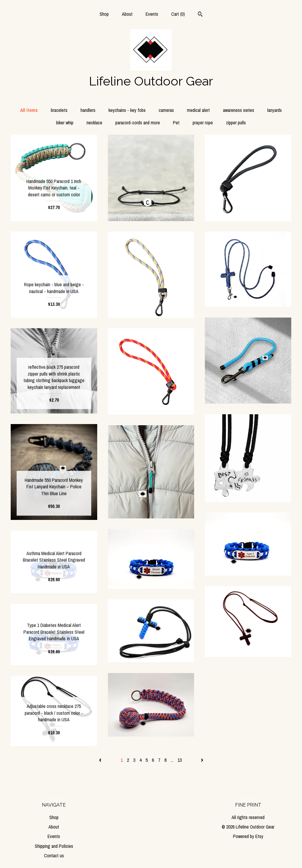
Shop (104, 14)
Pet (176, 123)
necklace (94, 123)
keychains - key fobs (127, 110)
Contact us (54, 856)
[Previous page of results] (101, 760)
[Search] (200, 15)
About (127, 14)
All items (29, 110)
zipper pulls (236, 123)
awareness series (239, 110)
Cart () (178, 14)
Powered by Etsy (248, 836)
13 (180, 760)
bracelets (59, 110)
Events (152, 14)
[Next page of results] (202, 760)
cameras (166, 110)
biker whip (65, 123)
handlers (88, 110)
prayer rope (203, 123)
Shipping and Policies (54, 846)
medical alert (198, 110)
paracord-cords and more (138, 123)
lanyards (275, 110)
